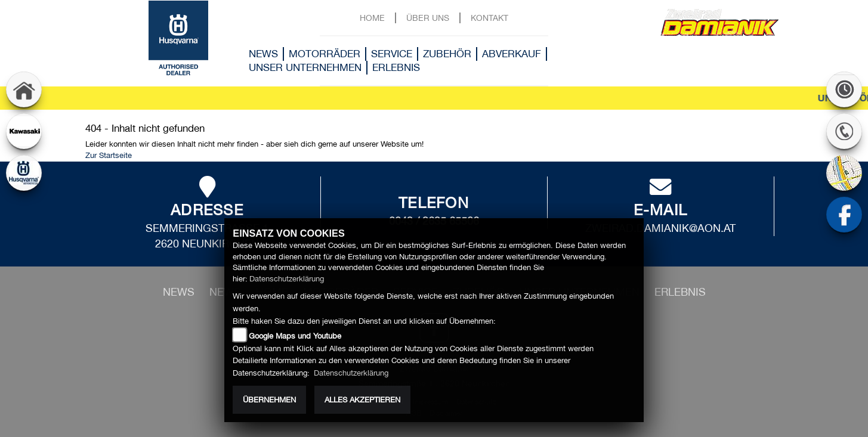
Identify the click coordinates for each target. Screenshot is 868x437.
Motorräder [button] (325, 54)
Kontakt (489, 18)
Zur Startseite (109, 155)
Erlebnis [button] (396, 67)
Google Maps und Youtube (295, 336)
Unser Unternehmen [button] (305, 67)
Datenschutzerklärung (287, 279)
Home (372, 18)
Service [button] (392, 54)
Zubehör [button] (447, 54)
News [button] (263, 54)
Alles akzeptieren (362, 400)
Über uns (428, 18)
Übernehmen (269, 400)
